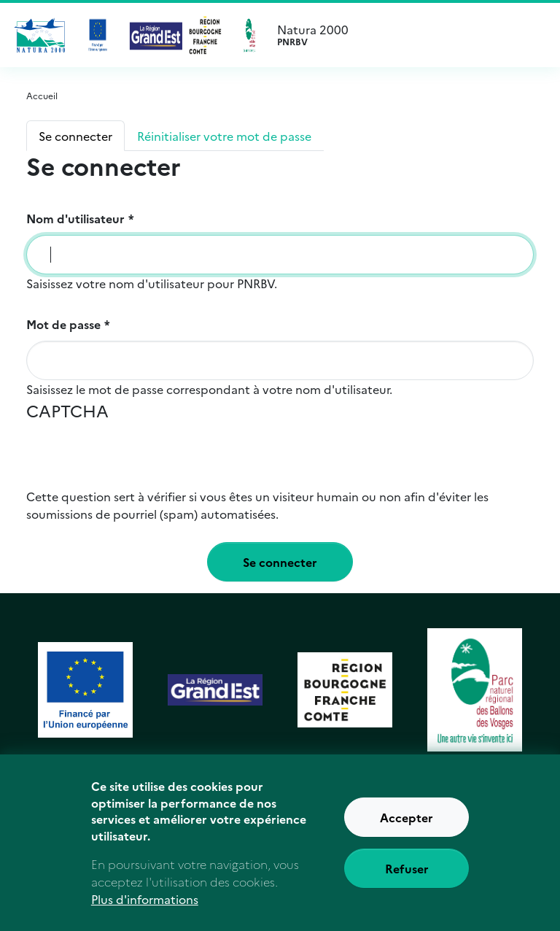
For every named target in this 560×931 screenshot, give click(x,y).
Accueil (42, 95)
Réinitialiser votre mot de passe (224, 136)
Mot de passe (63, 324)
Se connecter (75, 136)
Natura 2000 (417, 35)
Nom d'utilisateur (75, 218)
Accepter (407, 821)
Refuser (407, 872)
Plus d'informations (145, 902)
